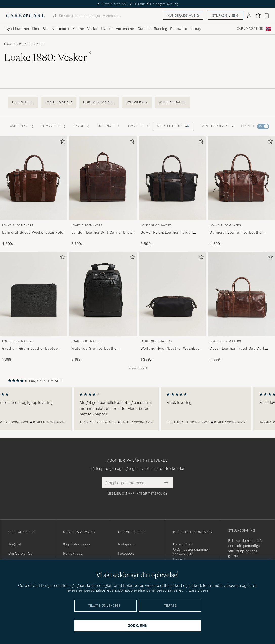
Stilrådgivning (225, 16)
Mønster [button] (139, 126)
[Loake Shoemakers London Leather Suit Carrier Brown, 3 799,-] (103, 191)
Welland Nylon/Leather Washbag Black (170, 349)
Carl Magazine (250, 29)
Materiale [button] (109, 126)
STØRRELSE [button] (54, 126)
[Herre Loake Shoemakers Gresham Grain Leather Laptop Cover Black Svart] (34, 294)
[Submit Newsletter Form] (166, 483)
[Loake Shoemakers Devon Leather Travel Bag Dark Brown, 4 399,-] (241, 307)
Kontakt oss (73, 553)
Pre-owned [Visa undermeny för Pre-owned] (179, 29)
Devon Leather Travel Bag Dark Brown (237, 349)
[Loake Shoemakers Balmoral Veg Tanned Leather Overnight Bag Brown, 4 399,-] (241, 191)
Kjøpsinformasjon (77, 544)
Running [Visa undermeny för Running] (160, 29)
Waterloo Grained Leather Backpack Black (95, 349)
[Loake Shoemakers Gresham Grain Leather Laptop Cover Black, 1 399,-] (34, 307)
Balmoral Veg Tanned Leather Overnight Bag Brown (236, 233)
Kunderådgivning (183, 16)
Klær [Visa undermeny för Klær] (36, 29)
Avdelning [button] (22, 126)
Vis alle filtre (173, 126)
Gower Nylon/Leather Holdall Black (167, 233)
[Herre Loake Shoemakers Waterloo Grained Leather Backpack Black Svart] (103, 294)
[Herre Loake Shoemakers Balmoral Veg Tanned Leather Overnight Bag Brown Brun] (241, 178)
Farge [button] (81, 126)
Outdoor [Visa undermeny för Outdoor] (144, 29)
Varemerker (125, 29)
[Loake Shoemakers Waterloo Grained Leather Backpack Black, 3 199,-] (103, 307)
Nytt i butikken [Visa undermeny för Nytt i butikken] (17, 29)
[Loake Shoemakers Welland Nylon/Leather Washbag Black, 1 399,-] (172, 307)
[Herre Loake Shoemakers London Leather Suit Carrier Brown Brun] (103, 178)
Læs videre (199, 590)
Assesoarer (35, 44)
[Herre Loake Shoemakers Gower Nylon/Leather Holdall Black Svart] (172, 178)
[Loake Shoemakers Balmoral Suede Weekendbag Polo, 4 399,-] (34, 191)
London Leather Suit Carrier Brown (103, 232)
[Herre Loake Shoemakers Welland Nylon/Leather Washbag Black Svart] (172, 294)
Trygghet (15, 544)
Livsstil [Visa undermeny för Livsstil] (107, 29)
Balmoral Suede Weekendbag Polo (33, 232)
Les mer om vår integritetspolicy (137, 494)
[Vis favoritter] (258, 16)
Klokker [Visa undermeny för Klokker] (78, 29)
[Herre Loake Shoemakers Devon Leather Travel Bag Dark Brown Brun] (241, 294)
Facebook (126, 553)
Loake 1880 (13, 44)
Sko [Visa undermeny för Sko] (46, 29)
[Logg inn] (249, 16)
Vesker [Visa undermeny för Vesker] (93, 29)
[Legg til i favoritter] (62, 142)
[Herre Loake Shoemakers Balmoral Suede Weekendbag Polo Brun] (34, 178)
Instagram (126, 544)
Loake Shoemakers (18, 225)
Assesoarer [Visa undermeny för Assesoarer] (60, 29)
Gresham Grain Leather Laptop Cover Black (30, 349)
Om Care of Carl (22, 553)
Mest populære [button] (218, 126)
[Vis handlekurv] (267, 16)
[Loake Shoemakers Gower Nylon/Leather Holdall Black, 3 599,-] (172, 191)
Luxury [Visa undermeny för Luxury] (196, 29)
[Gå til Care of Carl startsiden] (25, 16)
